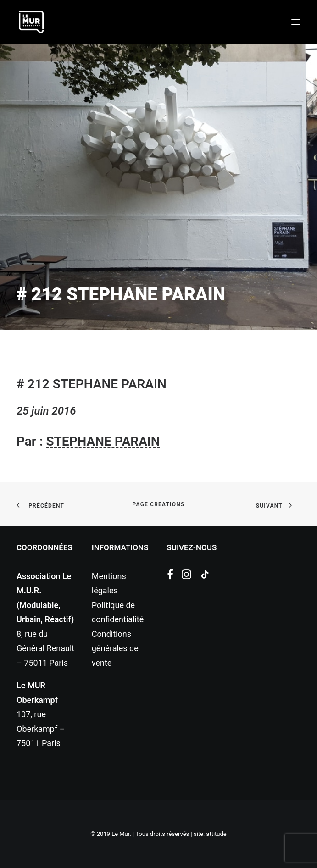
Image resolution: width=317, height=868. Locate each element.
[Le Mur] (31, 22)
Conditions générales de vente (115, 648)
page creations (159, 504)
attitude (216, 834)
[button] (296, 22)
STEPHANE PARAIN (103, 441)
